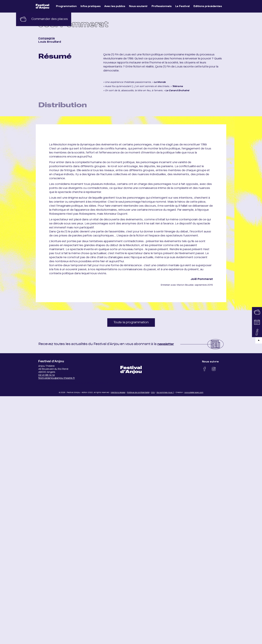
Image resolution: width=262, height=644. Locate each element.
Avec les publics (115, 6)
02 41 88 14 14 (46, 377)
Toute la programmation (131, 324)
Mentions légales (118, 394)
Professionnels (162, 6)
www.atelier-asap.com (194, 394)
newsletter (167, 346)
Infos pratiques (91, 6)
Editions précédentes (208, 6)
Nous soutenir (138, 6)
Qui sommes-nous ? (165, 394)
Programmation (66, 6)
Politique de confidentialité (138, 394)
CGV (153, 394)
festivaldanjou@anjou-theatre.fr (57, 380)
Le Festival (182, 6)
